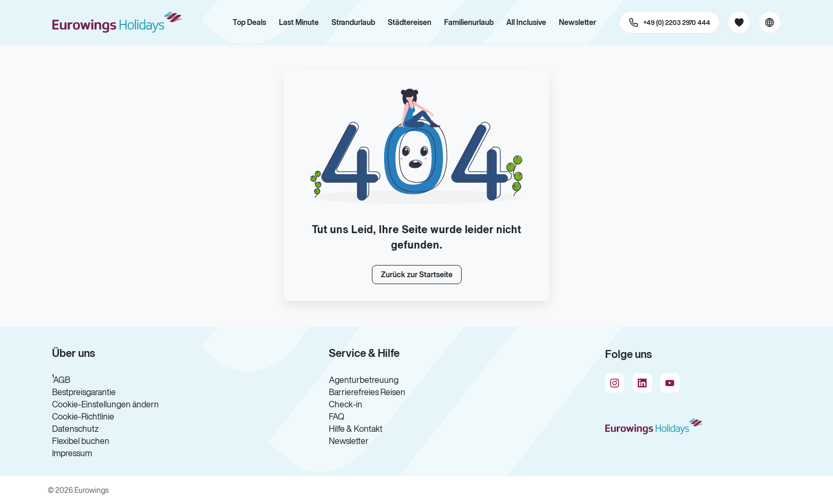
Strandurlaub (353, 22)
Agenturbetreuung (364, 380)
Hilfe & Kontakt (356, 429)
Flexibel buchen (81, 441)
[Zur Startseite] (122, 22)
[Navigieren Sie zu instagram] (615, 383)
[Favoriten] (739, 22)
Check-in (346, 404)
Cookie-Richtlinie (83, 416)
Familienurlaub (469, 22)
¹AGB (61, 380)
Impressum (72, 453)
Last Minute (299, 22)
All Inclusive (526, 22)
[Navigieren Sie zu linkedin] (642, 383)
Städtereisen (410, 22)
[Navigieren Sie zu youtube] (670, 383)
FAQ (337, 416)
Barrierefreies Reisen (367, 392)
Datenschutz (75, 429)
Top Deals (249, 22)
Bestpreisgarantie (84, 392)
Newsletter (577, 22)
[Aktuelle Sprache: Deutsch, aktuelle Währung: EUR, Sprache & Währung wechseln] (770, 22)
